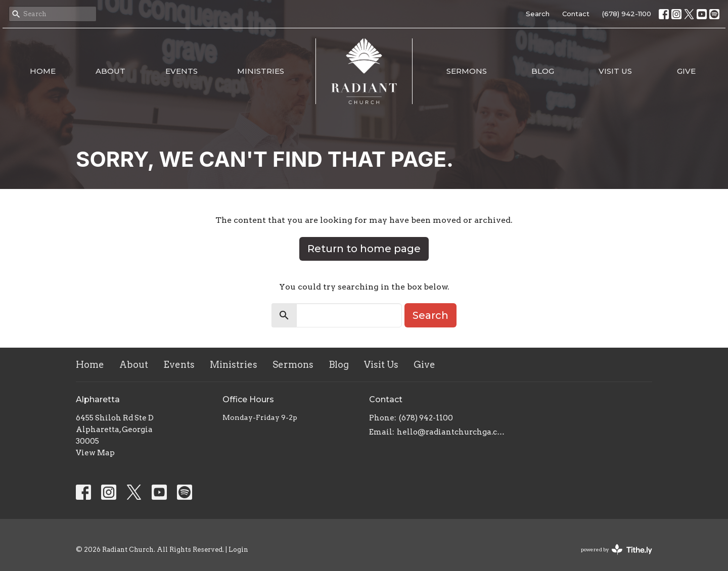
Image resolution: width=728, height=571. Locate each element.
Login (238, 550)
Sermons (467, 71)
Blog (543, 71)
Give (686, 71)
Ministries (261, 71)
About (110, 71)
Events (181, 71)
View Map (95, 453)
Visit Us (615, 71)
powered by (617, 550)
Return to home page (364, 249)
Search (538, 14)
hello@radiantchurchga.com (451, 432)
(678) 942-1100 (627, 14)
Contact (576, 14)
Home (43, 71)
